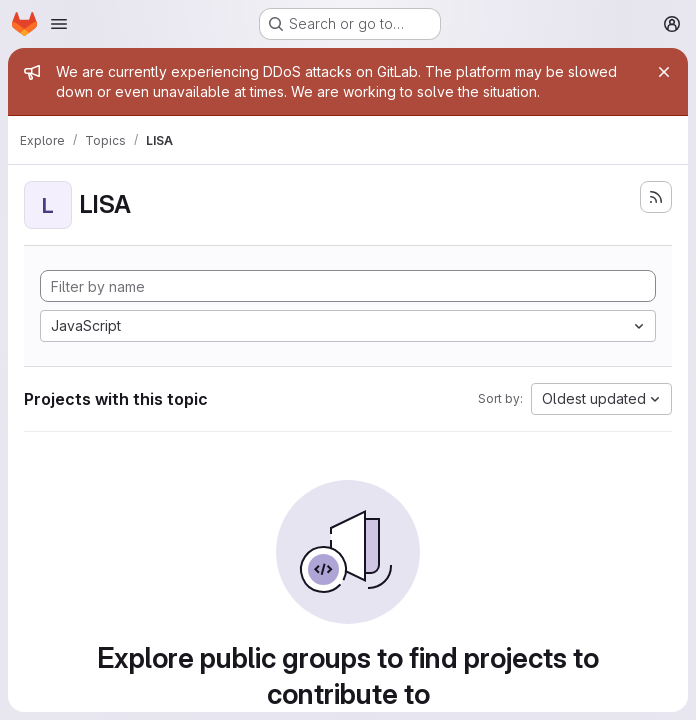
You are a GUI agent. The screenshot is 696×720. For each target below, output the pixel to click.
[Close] (664, 72)
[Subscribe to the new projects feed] (656, 197)
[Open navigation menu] (59, 24)
